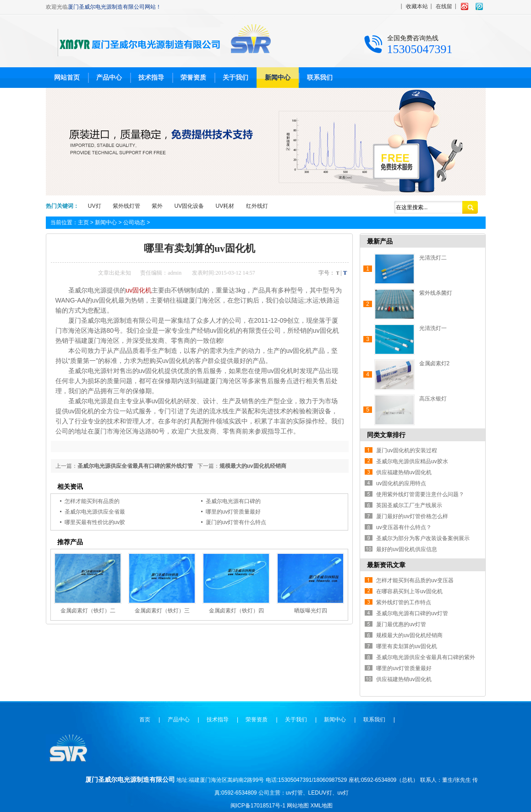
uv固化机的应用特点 (401, 483)
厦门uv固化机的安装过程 (407, 450)
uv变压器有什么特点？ (404, 527)
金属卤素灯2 (435, 363)
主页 (83, 222)
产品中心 (109, 77)
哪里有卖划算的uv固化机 (407, 646)
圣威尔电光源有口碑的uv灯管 (412, 613)
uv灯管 (294, 793)
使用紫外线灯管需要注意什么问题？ (420, 494)
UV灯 (95, 206)
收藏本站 (417, 6)
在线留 (444, 6)
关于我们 (235, 77)
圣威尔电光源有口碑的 (233, 501)
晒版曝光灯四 (311, 611)
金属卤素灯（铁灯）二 (88, 611)
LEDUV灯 (320, 793)
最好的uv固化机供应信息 (407, 549)
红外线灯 (257, 206)
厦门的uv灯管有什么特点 (236, 522)
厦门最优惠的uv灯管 (401, 624)
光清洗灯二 (433, 258)
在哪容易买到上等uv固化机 (409, 591)
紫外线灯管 (126, 206)
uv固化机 (139, 290)
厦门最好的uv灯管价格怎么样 (412, 516)
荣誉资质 (193, 77)
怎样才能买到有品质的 (92, 501)
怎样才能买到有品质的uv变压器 (415, 580)
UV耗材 (225, 206)
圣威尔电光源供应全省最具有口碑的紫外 (426, 657)
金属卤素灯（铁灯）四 (236, 611)
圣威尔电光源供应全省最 (95, 512)
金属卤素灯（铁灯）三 (162, 611)
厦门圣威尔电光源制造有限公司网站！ (115, 7)
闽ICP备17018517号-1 (258, 806)
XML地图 (322, 806)
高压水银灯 (433, 399)
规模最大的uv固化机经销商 (253, 466)
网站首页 (67, 77)
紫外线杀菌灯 (436, 293)
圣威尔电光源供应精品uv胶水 (412, 461)
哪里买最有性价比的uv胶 (95, 522)
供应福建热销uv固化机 (404, 472)
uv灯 (343, 793)
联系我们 (320, 77)
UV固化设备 (189, 206)
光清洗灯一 (433, 328)
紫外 (157, 206)
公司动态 (134, 222)
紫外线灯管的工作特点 (404, 602)
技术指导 (151, 77)
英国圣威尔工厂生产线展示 (409, 505)
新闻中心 (278, 77)
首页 (145, 720)
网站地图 (298, 806)
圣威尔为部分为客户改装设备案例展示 (423, 538)
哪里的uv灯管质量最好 (233, 512)
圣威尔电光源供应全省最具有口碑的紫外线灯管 (135, 466)
